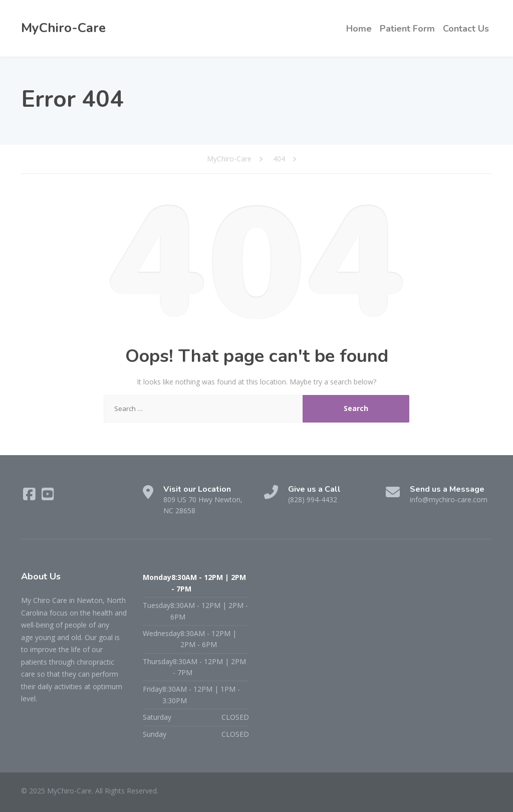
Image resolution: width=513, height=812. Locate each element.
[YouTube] (48, 496)
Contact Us (466, 29)
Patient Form (407, 29)
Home (359, 29)
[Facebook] (30, 496)
